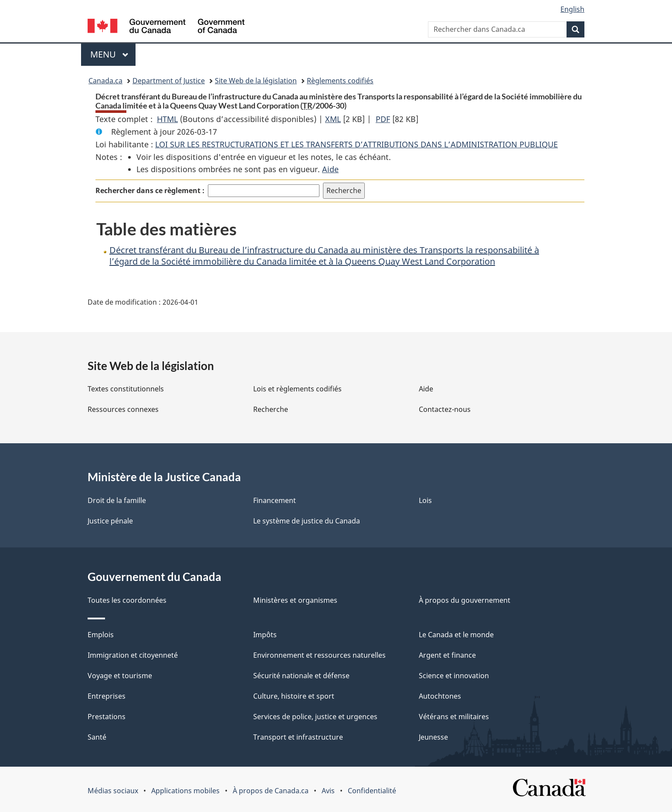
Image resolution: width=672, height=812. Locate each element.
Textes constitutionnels (126, 389)
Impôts (265, 635)
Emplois (101, 635)
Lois (425, 500)
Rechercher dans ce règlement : (150, 190)
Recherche (271, 409)
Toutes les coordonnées (127, 600)
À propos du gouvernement (465, 600)
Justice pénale (110, 521)
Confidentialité (372, 791)
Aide (330, 169)
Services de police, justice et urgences (315, 717)
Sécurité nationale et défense (301, 676)
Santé (97, 737)
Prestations (107, 717)
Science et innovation (454, 676)
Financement (275, 500)
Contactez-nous (445, 409)
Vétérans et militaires (454, 717)
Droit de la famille (117, 500)
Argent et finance (447, 655)
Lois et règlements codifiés (297, 389)
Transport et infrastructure (298, 737)
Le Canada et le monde (456, 635)
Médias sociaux (113, 791)
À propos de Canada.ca (271, 791)
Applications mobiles (185, 791)
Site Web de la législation (256, 81)
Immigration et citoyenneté (133, 655)
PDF (383, 119)
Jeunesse (433, 737)
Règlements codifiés (340, 81)
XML (333, 119)
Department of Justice (169, 81)
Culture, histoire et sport (294, 696)
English (572, 9)
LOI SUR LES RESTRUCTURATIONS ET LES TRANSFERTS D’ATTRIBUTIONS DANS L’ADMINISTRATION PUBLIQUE (356, 144)
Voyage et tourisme (120, 676)
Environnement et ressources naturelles (319, 655)
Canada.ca (105, 81)
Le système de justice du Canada (307, 521)
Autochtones (440, 696)
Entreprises (107, 696)
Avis (328, 791)
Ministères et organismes (295, 600)
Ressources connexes (123, 409)
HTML (167, 119)
